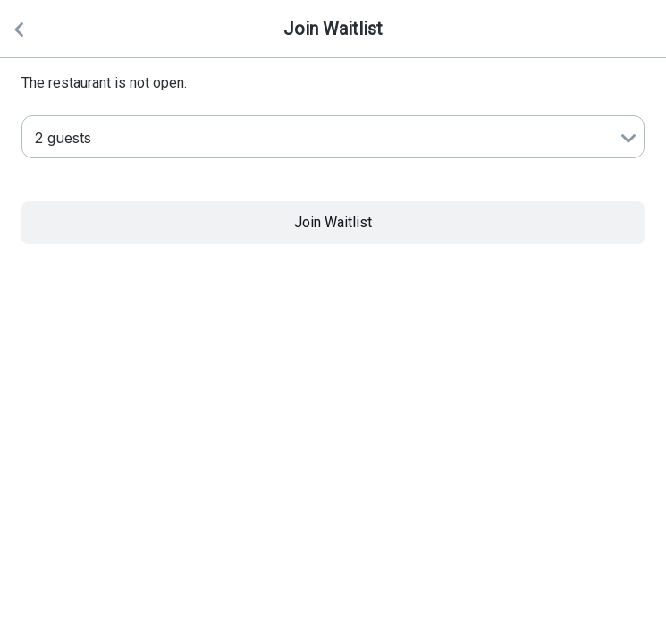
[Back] (18, 29)
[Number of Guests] (333, 137)
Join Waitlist (333, 222)
